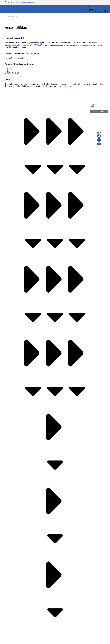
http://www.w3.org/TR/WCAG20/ (30, 45)
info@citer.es (69, 86)
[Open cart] (98, 11)
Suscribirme (99, 111)
